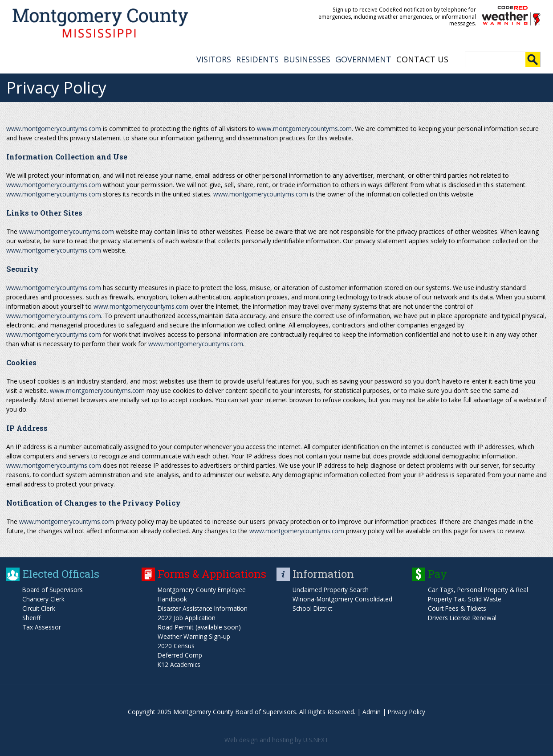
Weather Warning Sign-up (194, 635)
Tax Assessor (42, 626)
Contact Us (422, 58)
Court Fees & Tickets (458, 607)
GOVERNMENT (363, 58)
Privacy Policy (407, 711)
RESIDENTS (257, 58)
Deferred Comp (180, 654)
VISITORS (214, 58)
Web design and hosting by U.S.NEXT (276, 739)
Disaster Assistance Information (204, 607)
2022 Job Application (187, 617)
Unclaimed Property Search (332, 589)
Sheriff (31, 617)
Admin (371, 711)
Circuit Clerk (39, 607)
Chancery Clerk (44, 598)
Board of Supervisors (53, 589)
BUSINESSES (307, 58)
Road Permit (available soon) (199, 626)
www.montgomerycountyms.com (55, 128)
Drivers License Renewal (463, 617)
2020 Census (176, 645)
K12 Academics (180, 664)
